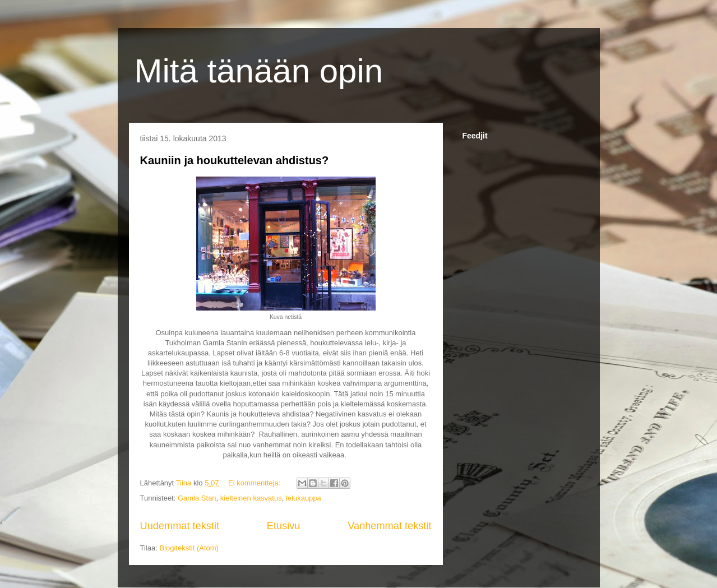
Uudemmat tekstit (180, 526)
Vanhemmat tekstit (389, 526)
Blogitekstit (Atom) (189, 548)
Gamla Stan (197, 498)
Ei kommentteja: (255, 483)
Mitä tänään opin (259, 71)
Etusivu (284, 526)
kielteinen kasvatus (251, 498)
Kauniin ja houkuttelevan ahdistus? (235, 160)
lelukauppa (304, 498)
